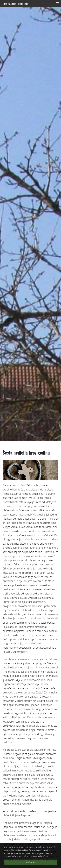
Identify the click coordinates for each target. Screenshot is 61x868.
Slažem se (30, 862)
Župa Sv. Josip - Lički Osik (15, 4)
